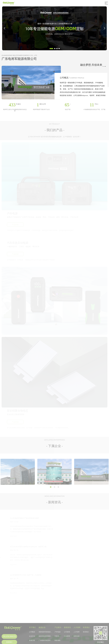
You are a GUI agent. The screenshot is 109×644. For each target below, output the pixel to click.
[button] (51, 49)
